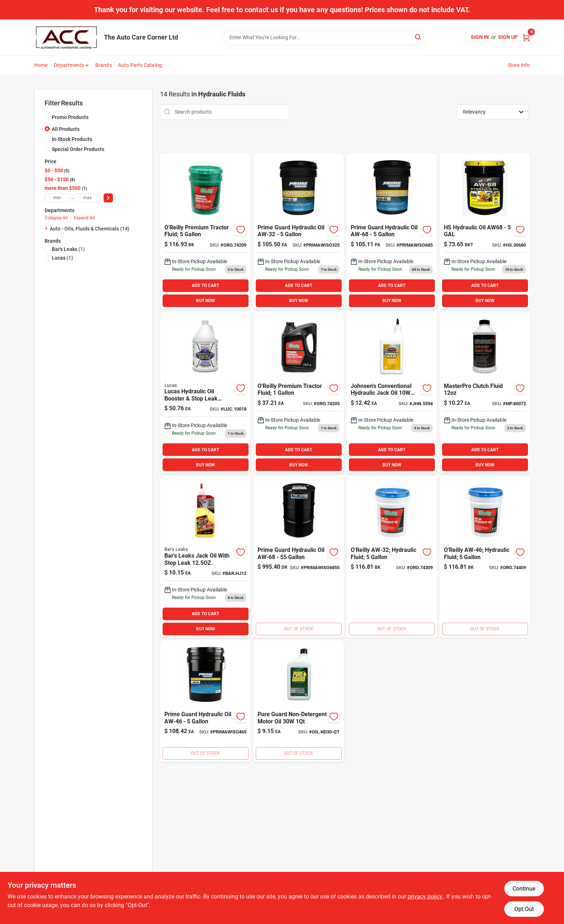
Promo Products (70, 117)
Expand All (84, 218)
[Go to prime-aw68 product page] (299, 557)
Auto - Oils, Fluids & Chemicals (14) (90, 229)
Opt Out (524, 909)
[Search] (419, 37)
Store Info (519, 65)
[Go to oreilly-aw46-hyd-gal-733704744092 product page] (485, 557)
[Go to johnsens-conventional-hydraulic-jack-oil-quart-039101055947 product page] (392, 393)
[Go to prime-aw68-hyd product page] (392, 232)
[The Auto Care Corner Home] (67, 37)
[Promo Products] (47, 117)
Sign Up (508, 37)
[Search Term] (324, 37)
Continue (524, 889)
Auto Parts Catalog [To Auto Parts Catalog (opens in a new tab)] (140, 65)
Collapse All (56, 218)
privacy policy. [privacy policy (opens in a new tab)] (426, 896)
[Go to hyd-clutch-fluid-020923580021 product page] (485, 393)
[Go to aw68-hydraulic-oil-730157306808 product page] (485, 232)
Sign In (480, 37)
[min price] (57, 198)
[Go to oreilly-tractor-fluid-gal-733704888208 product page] (299, 393)
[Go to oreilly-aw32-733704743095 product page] (392, 557)
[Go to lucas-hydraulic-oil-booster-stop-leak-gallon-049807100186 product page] (205, 393)
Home (41, 65)
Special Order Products (78, 149)
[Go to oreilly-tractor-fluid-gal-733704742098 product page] (205, 232)
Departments (69, 65)
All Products (66, 129)
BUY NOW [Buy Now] (206, 301)
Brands (104, 65)
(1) (68, 249)
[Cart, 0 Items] (526, 37)
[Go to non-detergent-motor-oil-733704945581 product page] (299, 701)
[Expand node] (47, 228)
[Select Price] (108, 198)
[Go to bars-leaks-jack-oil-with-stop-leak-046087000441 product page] (205, 557)
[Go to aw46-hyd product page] (205, 701)
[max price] (87, 198)
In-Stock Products (72, 139)
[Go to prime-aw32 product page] (299, 232)
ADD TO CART (205, 285)
